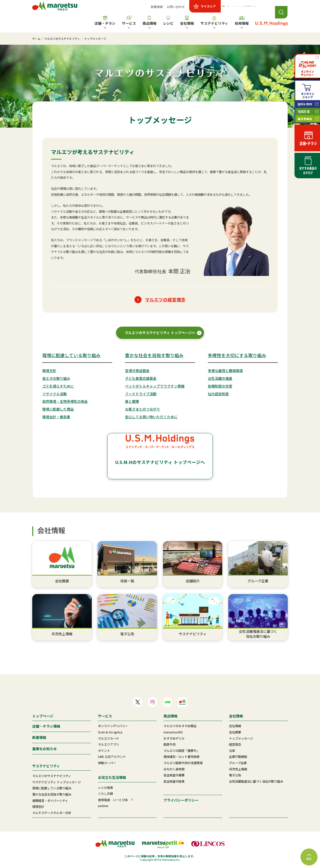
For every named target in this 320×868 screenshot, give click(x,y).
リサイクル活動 (54, 394)
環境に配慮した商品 (58, 409)
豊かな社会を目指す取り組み (154, 355)
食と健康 (132, 401)
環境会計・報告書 (56, 417)
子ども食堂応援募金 (141, 378)
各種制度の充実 (220, 386)
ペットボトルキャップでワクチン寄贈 (155, 386)
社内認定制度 (218, 394)
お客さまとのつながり (142, 409)
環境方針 (49, 371)
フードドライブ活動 (141, 394)
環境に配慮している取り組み (71, 355)
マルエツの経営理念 (165, 300)
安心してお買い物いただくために (151, 417)
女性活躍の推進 (220, 378)
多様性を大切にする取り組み (237, 355)
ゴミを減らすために (58, 386)
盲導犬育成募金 (137, 371)
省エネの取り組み (56, 378)
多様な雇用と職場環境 (225, 371)
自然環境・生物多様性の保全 (65, 401)
